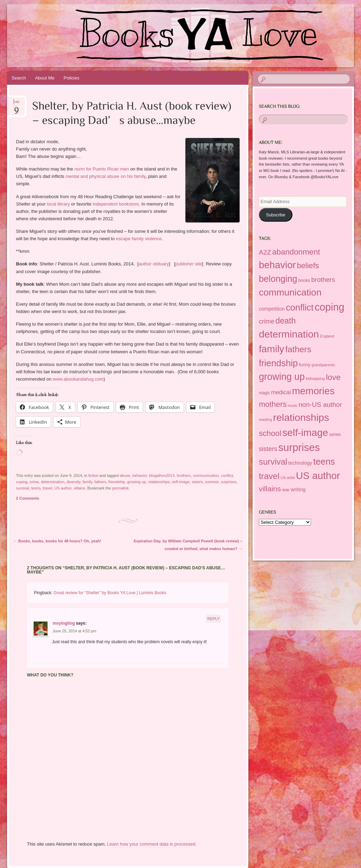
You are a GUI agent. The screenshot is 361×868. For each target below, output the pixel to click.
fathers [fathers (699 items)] (298, 349)
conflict (227, 475)
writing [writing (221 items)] (298, 489)
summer (212, 482)
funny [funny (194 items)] (305, 365)
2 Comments (28, 498)
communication (206, 475)
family (87, 482)
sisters (197, 482)
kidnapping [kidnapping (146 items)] (315, 379)
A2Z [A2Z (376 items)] (265, 252)
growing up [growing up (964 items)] (282, 377)
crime (34, 482)
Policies (72, 78)
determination (53, 482)
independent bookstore (116, 204)
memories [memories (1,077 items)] (313, 391)
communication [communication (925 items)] (290, 292)
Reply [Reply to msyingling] (214, 619)
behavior (140, 475)
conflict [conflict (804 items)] (300, 307)
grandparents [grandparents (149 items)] (323, 365)
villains (79, 488)
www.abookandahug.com (78, 379)
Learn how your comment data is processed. (152, 844)
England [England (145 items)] (327, 336)
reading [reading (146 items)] (265, 419)
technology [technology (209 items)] (300, 463)
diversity (73, 482)
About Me (45, 78)
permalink (120, 488)
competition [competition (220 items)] (272, 309)
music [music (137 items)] (293, 405)
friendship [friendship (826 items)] (278, 363)
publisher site (189, 264)
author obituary (154, 264)
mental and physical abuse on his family (105, 176)
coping (22, 482)
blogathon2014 (162, 475)
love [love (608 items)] (333, 377)
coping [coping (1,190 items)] (329, 307)
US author (63, 488)
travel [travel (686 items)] (269, 476)
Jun (16, 104)
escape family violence (139, 239)
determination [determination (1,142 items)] (289, 334)
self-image (181, 482)
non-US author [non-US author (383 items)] (320, 405)
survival (23, 488)
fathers (100, 482)
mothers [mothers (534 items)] (273, 404)
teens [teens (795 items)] (324, 461)
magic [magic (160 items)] (264, 393)
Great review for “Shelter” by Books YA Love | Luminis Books (110, 593)
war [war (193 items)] (286, 490)
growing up (136, 482)
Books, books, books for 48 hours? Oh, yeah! (57, 541)
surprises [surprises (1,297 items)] (299, 447)
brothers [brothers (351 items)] (323, 280)
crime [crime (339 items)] (267, 321)
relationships (159, 482)
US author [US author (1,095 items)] (318, 476)
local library (58, 204)
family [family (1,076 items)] (272, 349)
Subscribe (275, 215)
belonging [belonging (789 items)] (278, 279)
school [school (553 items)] (270, 433)
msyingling (63, 623)
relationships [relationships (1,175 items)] (301, 417)
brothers (184, 475)
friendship (117, 482)
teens (36, 488)
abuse (125, 475)
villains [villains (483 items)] (270, 489)
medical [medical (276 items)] (281, 392)
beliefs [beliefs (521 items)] (308, 266)
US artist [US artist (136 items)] (288, 478)
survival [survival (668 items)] (273, 462)
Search (19, 78)
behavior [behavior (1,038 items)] (277, 265)
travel (47, 488)
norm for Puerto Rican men (101, 169)
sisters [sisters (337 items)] (268, 449)
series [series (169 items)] (335, 435)
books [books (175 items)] (304, 280)
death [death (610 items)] (285, 321)
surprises (229, 482)
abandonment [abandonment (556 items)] (296, 252)
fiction (93, 475)
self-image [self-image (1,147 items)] (305, 432)
